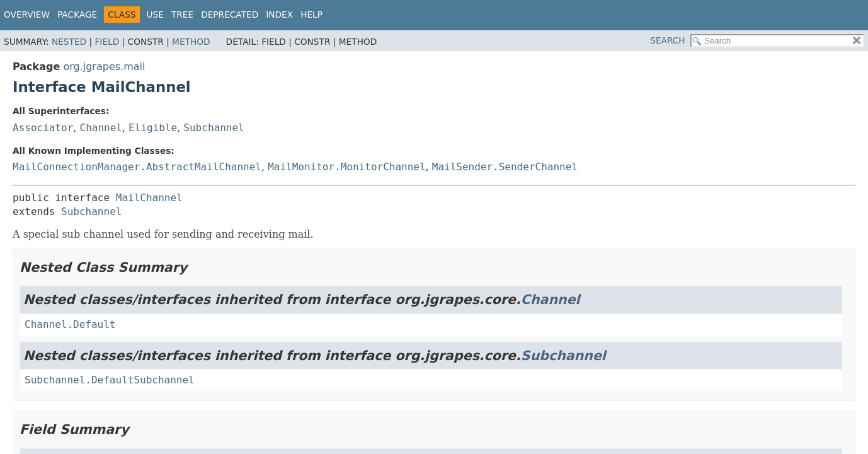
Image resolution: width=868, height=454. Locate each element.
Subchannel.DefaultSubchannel (110, 380)
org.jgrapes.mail (104, 67)
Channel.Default (70, 324)
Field (107, 42)
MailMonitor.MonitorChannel (346, 167)
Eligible (153, 128)
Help (311, 15)
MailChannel (149, 198)
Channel (101, 128)
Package (77, 15)
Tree (182, 15)
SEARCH (667, 40)
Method (191, 42)
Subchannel (214, 128)
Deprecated (230, 15)
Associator (43, 128)
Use (155, 15)
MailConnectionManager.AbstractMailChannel (137, 167)
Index (279, 15)
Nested (69, 42)
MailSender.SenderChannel (505, 167)
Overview (27, 15)
